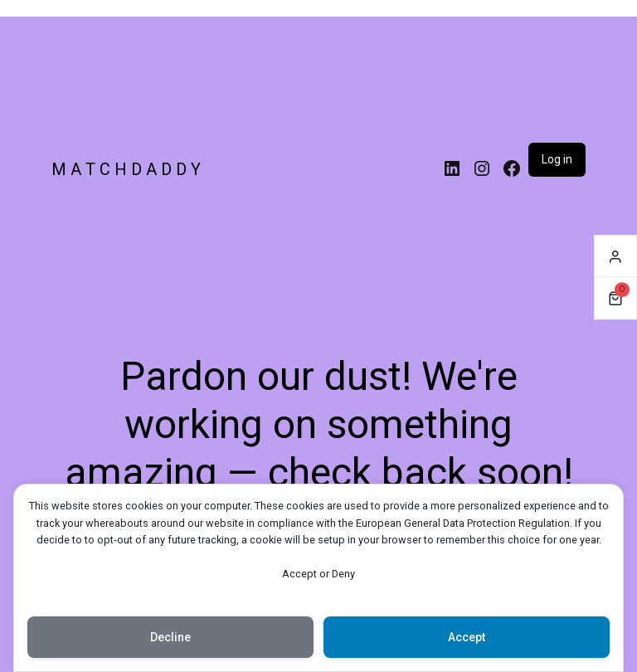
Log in (557, 159)
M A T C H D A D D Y (126, 169)
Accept (467, 637)
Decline (170, 637)
